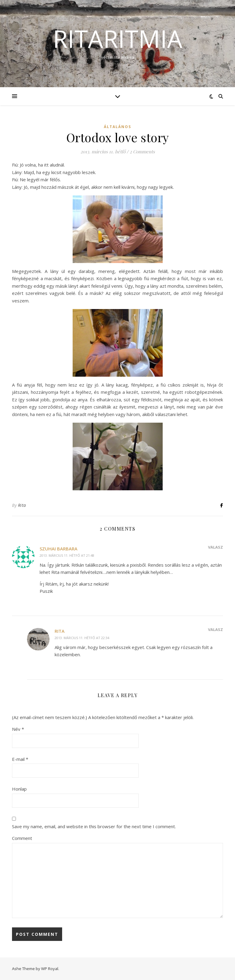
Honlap (19, 789)
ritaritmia (118, 38)
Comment (22, 838)
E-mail (20, 759)
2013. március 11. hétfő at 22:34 (82, 638)
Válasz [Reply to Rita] (215, 629)
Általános (117, 127)
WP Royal (50, 969)
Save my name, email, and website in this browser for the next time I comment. (94, 826)
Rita (22, 505)
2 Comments (142, 152)
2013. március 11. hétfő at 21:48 (67, 555)
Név (18, 729)
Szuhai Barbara (59, 549)
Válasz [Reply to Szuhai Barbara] (215, 547)
